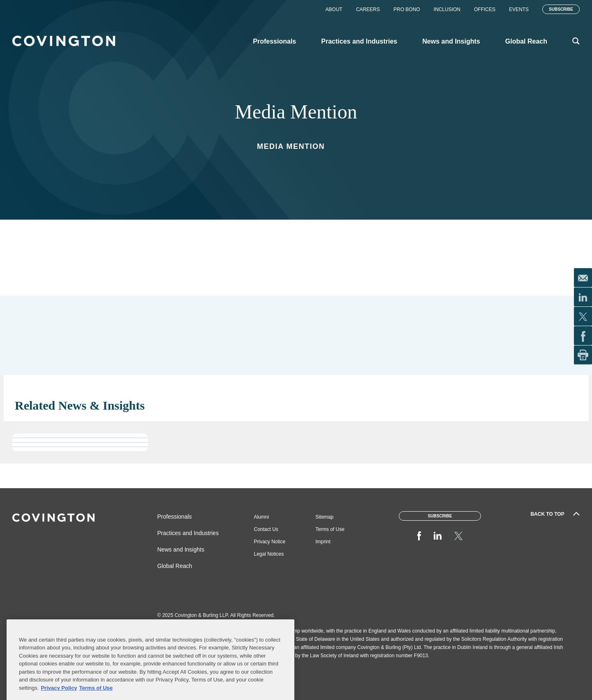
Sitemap (324, 517)
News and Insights (181, 549)
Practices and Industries (188, 533)
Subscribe (561, 9)
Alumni (262, 517)
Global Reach (175, 566)
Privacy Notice (270, 542)
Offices (485, 9)
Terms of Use (330, 529)
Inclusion (447, 9)
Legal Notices (269, 554)
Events (519, 9)
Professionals (175, 517)
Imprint (323, 542)
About (334, 9)
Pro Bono (407, 9)
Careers (368, 9)
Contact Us (266, 529)
